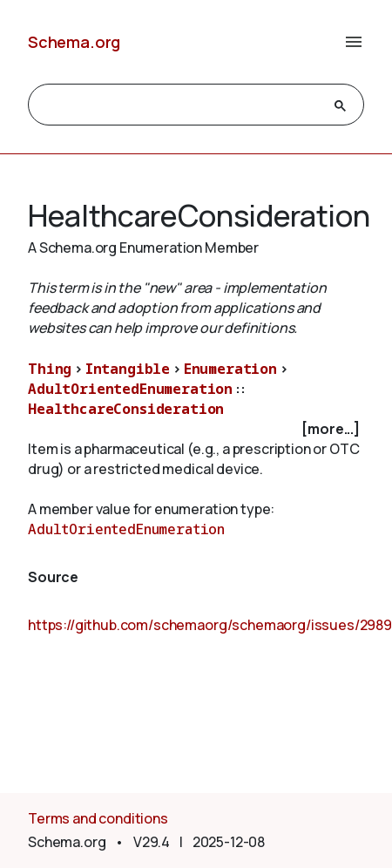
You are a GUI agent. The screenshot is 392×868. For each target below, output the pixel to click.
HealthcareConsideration (126, 409)
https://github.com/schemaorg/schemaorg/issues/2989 (210, 625)
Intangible (128, 369)
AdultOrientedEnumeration (130, 389)
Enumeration (230, 369)
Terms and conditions (98, 818)
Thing (50, 369)
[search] (180, 105)
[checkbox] (196, 429)
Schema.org (74, 42)
